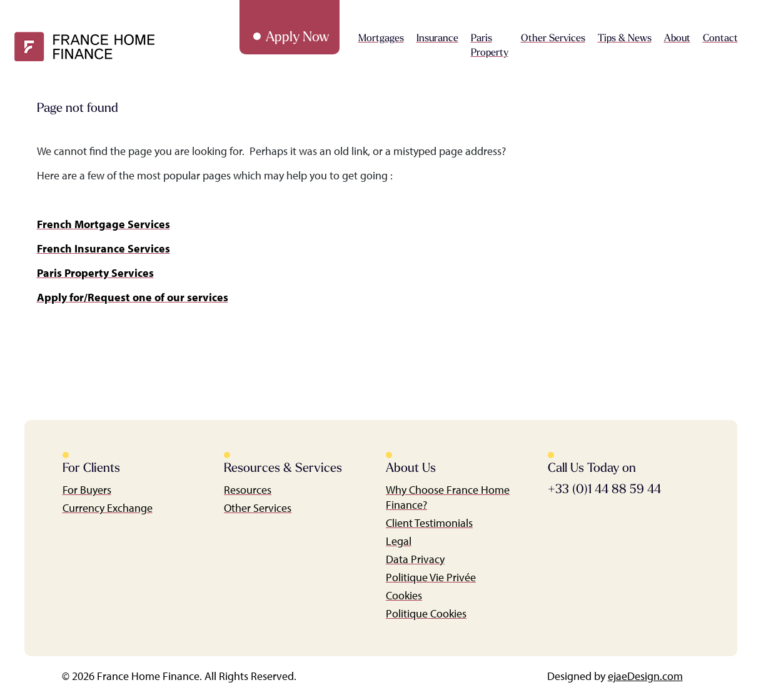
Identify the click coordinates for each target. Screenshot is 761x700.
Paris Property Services (95, 273)
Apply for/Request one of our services (133, 297)
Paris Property (490, 46)
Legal (399, 541)
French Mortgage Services (103, 224)
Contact (720, 39)
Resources (248, 490)
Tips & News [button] (625, 39)
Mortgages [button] (381, 39)
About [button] (677, 39)
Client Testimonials (429, 523)
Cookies (404, 595)
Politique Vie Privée (431, 577)
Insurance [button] (437, 39)
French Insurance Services (103, 248)
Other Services (258, 508)
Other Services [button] (553, 39)
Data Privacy (415, 559)
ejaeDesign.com (645, 676)
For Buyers (87, 490)
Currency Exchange (108, 508)
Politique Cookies (426, 613)
